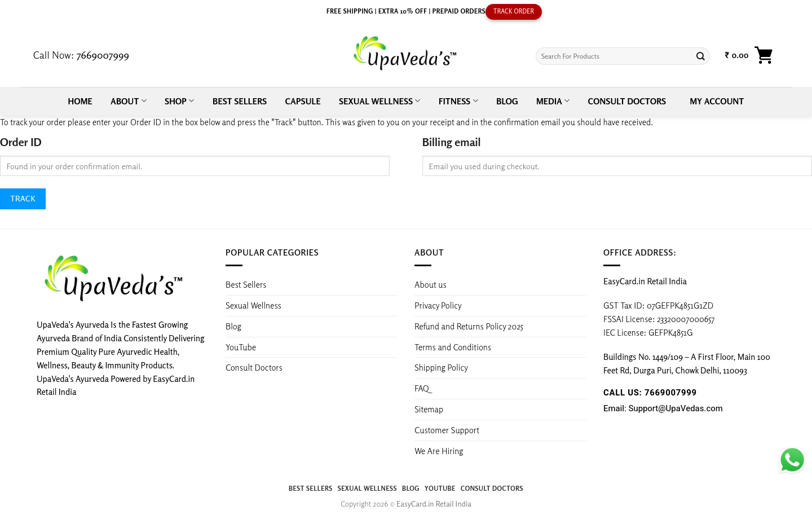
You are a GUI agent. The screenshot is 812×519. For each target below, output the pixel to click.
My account (717, 101)
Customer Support (447, 430)
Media (553, 101)
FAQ (422, 388)
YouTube (241, 347)
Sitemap (429, 409)
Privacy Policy (438, 305)
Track (23, 198)
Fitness (458, 101)
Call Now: (81, 55)
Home (80, 101)
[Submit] (701, 56)
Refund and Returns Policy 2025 (469, 326)
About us (431, 284)
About (129, 101)
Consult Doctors (627, 101)
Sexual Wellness (379, 101)
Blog (507, 101)
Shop (180, 101)
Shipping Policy (442, 367)
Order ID (21, 142)
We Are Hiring (439, 451)
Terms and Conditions (453, 347)
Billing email (452, 142)
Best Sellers (240, 101)
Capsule (303, 101)
